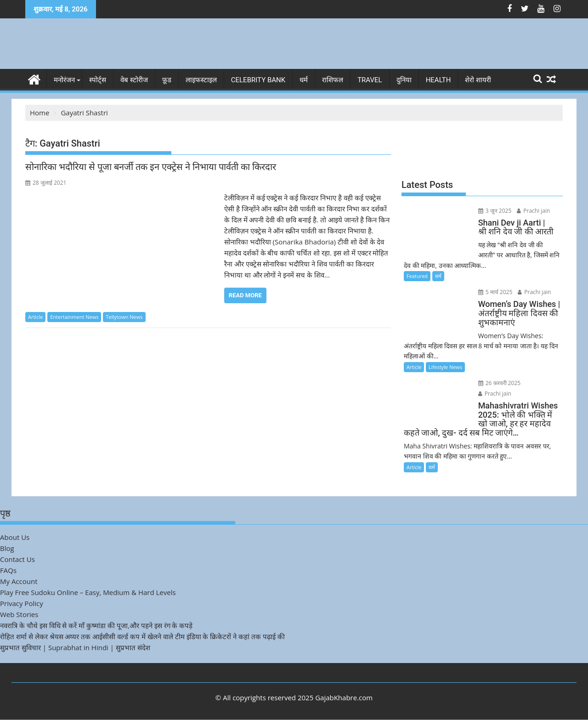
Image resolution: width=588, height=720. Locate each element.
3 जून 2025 (495, 211)
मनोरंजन (64, 80)
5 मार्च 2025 (495, 292)
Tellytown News (124, 317)
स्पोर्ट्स (98, 80)
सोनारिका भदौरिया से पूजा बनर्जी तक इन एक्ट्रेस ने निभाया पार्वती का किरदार (151, 167)
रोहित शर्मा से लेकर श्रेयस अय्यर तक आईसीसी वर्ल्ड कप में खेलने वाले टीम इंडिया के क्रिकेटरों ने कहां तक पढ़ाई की (142, 636)
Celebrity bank (258, 80)
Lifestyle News (445, 367)
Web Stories (19, 614)
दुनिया (404, 80)
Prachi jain (533, 211)
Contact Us (17, 559)
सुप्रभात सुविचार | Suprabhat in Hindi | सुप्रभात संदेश (75, 647)
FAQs (8, 570)
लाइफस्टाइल (201, 80)
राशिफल (333, 80)
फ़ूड (167, 80)
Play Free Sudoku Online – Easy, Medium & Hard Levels (88, 592)
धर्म (304, 80)
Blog (7, 548)
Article (35, 317)
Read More (245, 295)
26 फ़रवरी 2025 (500, 383)
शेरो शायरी (478, 80)
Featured (417, 276)
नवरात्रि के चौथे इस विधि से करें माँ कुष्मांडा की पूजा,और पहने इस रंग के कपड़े (96, 625)
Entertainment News (74, 317)
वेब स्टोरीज (134, 80)
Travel (370, 80)
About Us (15, 537)
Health (438, 80)
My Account (19, 581)
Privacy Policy (22, 603)
